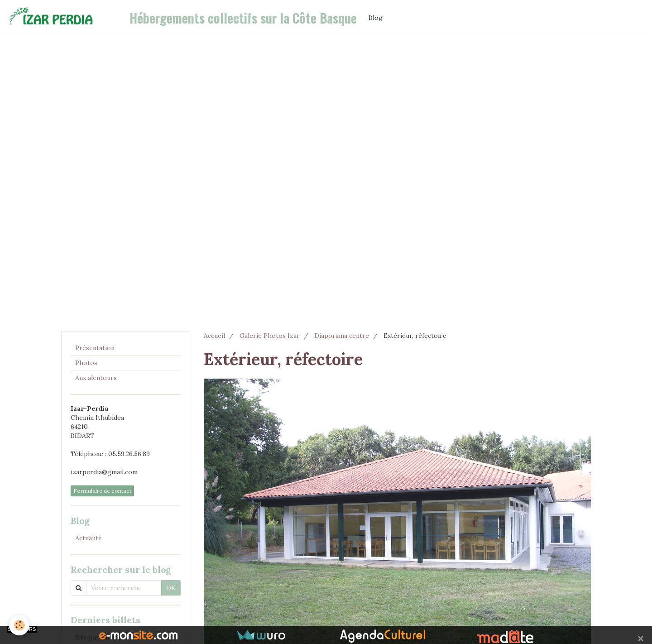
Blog (376, 18)
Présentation (95, 348)
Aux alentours (96, 378)
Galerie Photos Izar (270, 336)
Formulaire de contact (102, 491)
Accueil (214, 336)
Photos (86, 363)
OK (171, 588)
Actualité (89, 538)
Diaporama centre (342, 336)
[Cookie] (19, 625)
